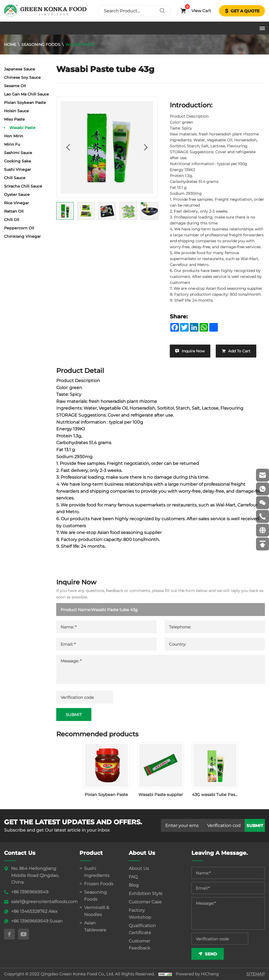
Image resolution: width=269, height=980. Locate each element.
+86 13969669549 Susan (37, 921)
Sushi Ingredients (97, 872)
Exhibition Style (146, 894)
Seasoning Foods (41, 45)
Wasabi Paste (80, 45)
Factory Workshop (140, 914)
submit (255, 826)
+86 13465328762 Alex (34, 911)
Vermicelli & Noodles (97, 911)
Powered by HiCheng (197, 974)
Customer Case (145, 902)
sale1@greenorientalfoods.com (44, 902)
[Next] (146, 147)
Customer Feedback (140, 945)
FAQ (133, 877)
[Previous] (68, 147)
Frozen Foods (99, 884)
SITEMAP (256, 974)
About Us (139, 868)
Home (10, 45)
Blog (134, 885)
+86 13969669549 (30, 892)
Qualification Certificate (142, 929)
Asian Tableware (95, 926)
